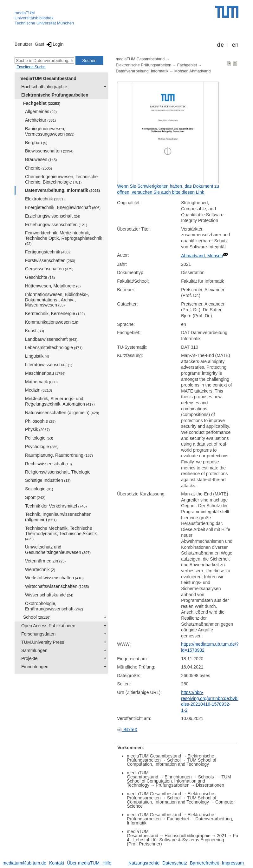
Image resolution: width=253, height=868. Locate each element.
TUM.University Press (43, 642)
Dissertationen (210, 785)
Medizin (39, 390)
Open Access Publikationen (48, 626)
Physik (37, 429)
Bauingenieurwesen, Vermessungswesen (50, 131)
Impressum (233, 863)
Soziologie (39, 489)
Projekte (29, 658)
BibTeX (127, 730)
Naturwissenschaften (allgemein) (62, 413)
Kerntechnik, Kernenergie (55, 313)
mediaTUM (25, 13)
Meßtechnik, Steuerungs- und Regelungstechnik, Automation (60, 401)
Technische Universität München (44, 23)
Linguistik (37, 356)
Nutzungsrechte (144, 863)
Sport (35, 497)
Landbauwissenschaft (51, 339)
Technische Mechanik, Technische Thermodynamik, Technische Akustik (61, 533)
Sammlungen (34, 650)
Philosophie (40, 421)
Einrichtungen (35, 667)
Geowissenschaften (49, 269)
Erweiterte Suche (31, 67)
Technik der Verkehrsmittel (56, 506)
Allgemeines (41, 111)
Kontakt (57, 863)
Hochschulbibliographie (44, 87)
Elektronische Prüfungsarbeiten (55, 95)
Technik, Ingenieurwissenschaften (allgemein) (58, 517)
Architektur (40, 120)
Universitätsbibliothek (34, 18)
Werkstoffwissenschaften (54, 578)
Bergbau (36, 143)
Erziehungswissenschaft (53, 216)
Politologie (39, 438)
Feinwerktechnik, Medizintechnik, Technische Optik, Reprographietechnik (64, 238)
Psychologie (42, 447)
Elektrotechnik (45, 199)
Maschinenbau (45, 373)
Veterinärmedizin (45, 561)
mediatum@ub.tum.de (24, 863)
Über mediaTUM (83, 863)
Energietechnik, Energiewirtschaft (63, 207)
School (37, 617)
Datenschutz (175, 863)
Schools (207, 777)
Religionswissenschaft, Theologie (58, 472)
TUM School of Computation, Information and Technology (172, 762)
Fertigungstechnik (47, 252)
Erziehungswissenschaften (56, 225)
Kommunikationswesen (52, 322)
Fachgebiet (42, 103)
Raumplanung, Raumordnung (59, 455)
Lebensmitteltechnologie (54, 347)
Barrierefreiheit (204, 863)
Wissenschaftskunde (49, 595)
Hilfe (107, 863)
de (221, 45)
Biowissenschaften (49, 151)
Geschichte (40, 277)
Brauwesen (41, 159)
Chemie (39, 168)
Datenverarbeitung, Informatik (62, 190)
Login (54, 44)
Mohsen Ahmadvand (193, 71)
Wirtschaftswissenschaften (57, 586)
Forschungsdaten (38, 634)
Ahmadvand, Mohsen (202, 256)
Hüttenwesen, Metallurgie (53, 286)
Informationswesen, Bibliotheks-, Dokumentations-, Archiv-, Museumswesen (57, 300)
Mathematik (41, 382)
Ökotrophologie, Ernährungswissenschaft (54, 606)
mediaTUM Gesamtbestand (48, 78)
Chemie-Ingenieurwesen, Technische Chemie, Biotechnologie (61, 179)
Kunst (35, 331)
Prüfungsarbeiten (173, 785)
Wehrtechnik (40, 569)
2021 (222, 836)
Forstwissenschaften (50, 260)
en (235, 45)
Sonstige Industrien (48, 480)
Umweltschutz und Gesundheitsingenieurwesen (58, 550)
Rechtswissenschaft (49, 464)
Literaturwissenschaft (49, 365)
